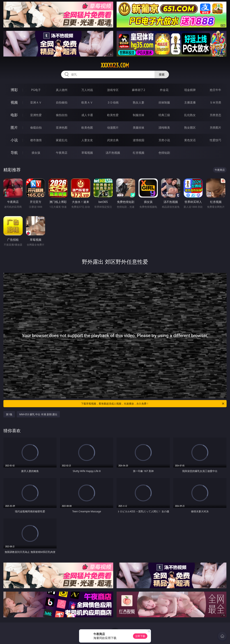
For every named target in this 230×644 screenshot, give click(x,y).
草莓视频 (87, 153)
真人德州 (62, 90)
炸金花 (164, 90)
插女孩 (36, 153)
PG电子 (36, 90)
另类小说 (164, 140)
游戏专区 (113, 90)
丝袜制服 (164, 102)
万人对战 (87, 90)
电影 (14, 115)
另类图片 (215, 128)
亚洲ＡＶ (36, 102)
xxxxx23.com (115, 65)
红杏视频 (139, 153)
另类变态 (215, 115)
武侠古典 (113, 140)
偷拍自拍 (62, 115)
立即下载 (140, 636)
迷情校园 (139, 140)
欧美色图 (87, 128)
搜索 (162, 74)
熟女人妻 (139, 102)
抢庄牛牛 (215, 90)
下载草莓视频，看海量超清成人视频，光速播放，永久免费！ (153, 404)
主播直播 (190, 102)
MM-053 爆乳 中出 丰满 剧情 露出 (38, 414)
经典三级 (164, 115)
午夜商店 (62, 153)
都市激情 (36, 140)
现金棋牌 (190, 90)
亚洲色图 (62, 128)
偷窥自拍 (36, 128)
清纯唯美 (164, 128)
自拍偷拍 (62, 102)
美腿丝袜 (139, 128)
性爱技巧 (215, 140)
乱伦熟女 (190, 115)
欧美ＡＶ (87, 102)
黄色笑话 (190, 140)
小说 (14, 140)
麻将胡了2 (138, 90)
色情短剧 (164, 153)
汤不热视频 (113, 153)
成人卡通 (87, 115)
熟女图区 (190, 128)
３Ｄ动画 (113, 102)
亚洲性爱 (36, 115)
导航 (14, 153)
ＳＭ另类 (215, 102)
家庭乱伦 (62, 140)
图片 (14, 127)
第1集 (9, 414)
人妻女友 (87, 140)
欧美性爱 (113, 115)
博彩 (14, 90)
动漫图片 (113, 128)
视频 (14, 102)
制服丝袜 (139, 115)
